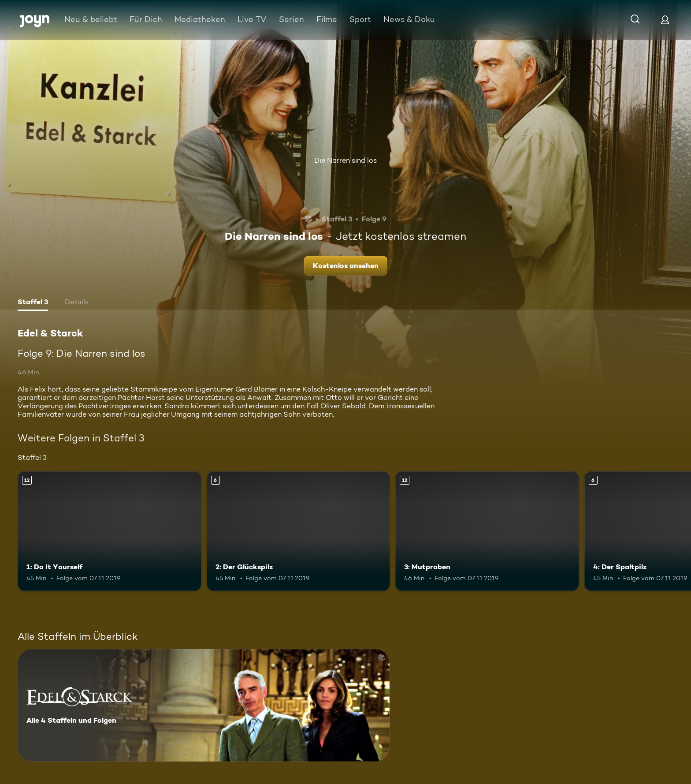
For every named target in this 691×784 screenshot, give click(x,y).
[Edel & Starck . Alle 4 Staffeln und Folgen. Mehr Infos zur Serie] (204, 705)
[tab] (33, 303)
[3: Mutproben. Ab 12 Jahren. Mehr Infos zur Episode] (487, 531)
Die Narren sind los (345, 160)
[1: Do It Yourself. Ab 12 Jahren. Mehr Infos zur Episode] (110, 531)
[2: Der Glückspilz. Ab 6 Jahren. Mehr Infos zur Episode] (299, 531)
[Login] (665, 20)
